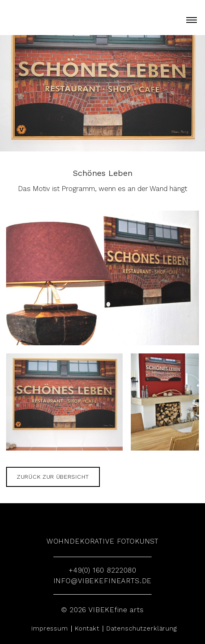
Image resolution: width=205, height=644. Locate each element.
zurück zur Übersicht (53, 477)
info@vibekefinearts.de (103, 581)
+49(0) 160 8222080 (102, 570)
